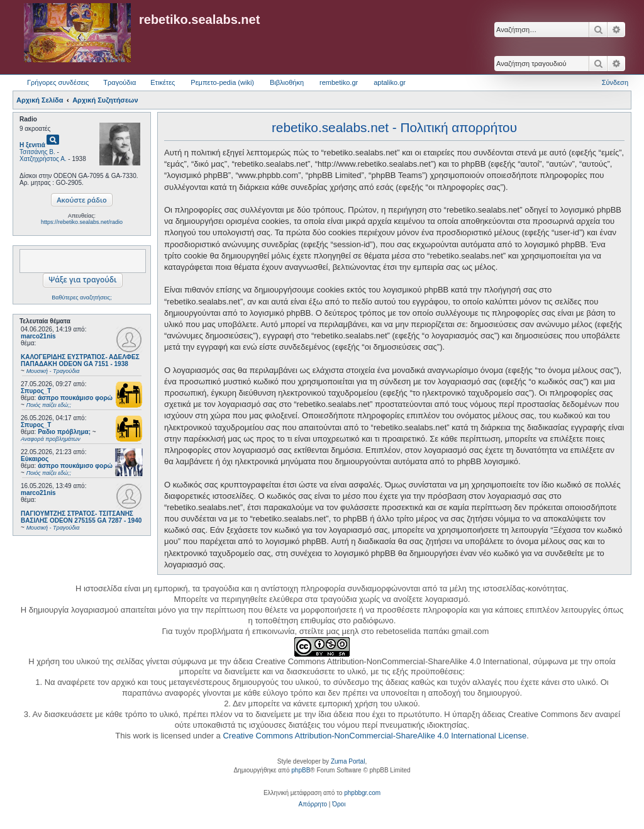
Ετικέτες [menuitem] (163, 82)
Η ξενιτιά (32, 145)
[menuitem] (313, 804)
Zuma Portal (348, 761)
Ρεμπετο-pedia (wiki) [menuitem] (222, 82)
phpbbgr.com (362, 793)
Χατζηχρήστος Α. (43, 159)
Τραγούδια (119, 82)
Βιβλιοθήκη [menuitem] (287, 82)
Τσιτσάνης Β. (37, 152)
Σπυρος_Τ (36, 391)
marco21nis (38, 336)
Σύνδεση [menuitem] (615, 82)
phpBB (301, 770)
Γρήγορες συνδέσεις (58, 82)
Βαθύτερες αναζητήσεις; (81, 298)
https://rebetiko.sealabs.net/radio (82, 222)
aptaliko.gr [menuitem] (390, 82)
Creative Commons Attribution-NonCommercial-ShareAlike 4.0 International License (375, 736)
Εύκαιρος (35, 459)
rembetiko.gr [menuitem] (339, 82)
